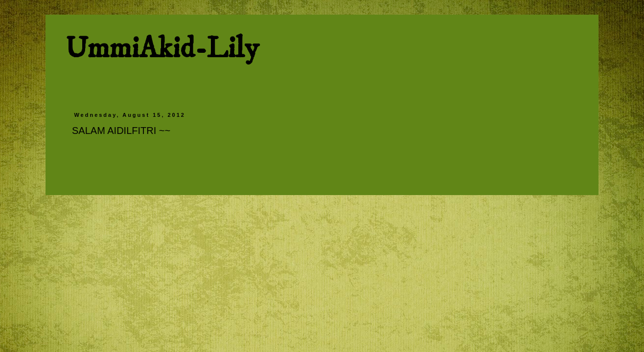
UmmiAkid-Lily (162, 49)
